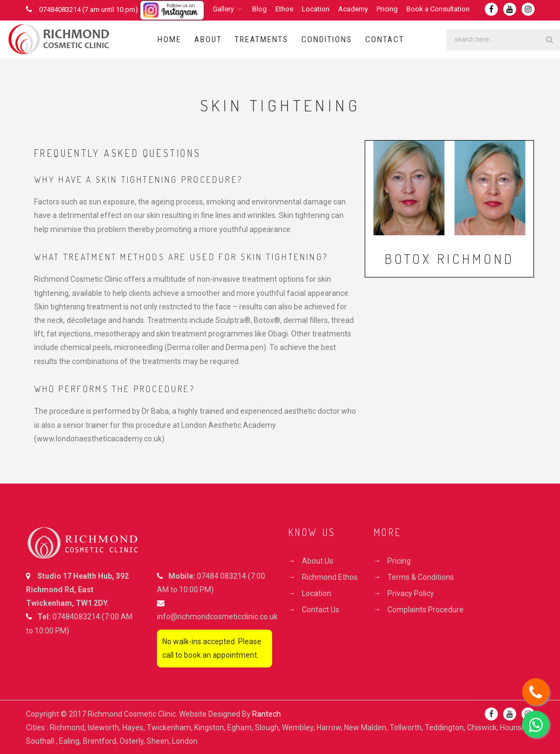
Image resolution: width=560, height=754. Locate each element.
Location (316, 9)
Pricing (387, 9)
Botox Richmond (450, 259)
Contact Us (321, 610)
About (208, 39)
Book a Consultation (438, 9)
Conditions (327, 39)
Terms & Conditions (421, 577)
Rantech (266, 714)
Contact (385, 39)
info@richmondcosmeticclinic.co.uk (217, 617)
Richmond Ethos (330, 577)
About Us (318, 561)
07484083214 (76, 617)
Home (169, 39)
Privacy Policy (411, 593)
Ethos (284, 9)
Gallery (223, 9)
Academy (353, 9)
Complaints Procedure (426, 610)
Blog (259, 9)
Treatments (262, 39)
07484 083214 (222, 576)
